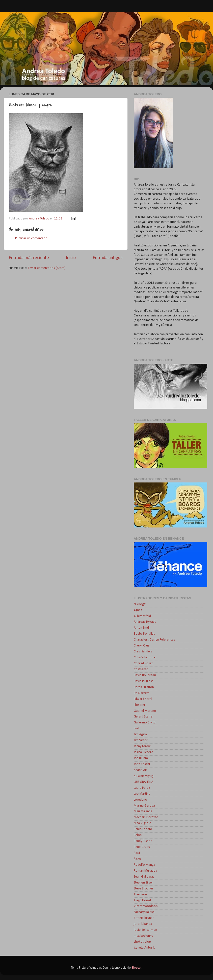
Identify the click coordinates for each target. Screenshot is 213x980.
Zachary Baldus (144, 912)
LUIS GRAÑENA (144, 782)
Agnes (138, 610)
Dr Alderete (142, 693)
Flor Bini (139, 705)
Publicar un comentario (31, 238)
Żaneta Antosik (144, 948)
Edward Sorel (143, 699)
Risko (137, 859)
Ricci (137, 853)
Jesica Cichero (144, 752)
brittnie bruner (144, 918)
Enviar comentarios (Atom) (47, 268)
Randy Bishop (143, 841)
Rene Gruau (142, 847)
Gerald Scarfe (143, 717)
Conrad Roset (143, 663)
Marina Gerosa (144, 806)
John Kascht (142, 764)
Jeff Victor (141, 740)
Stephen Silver (143, 883)
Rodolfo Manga (144, 865)
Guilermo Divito (145, 723)
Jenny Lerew (142, 746)
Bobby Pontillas (144, 634)
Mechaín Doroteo (146, 817)
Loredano (140, 800)
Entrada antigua (108, 258)
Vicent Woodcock (146, 906)
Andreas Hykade (145, 622)
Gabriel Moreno (145, 711)
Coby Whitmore (145, 657)
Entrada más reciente (29, 258)
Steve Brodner (144, 889)
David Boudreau (145, 675)
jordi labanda (143, 924)
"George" (140, 604)
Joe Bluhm (141, 758)
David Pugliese (144, 681)
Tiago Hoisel (142, 900)
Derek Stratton (144, 687)
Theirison (140, 895)
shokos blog (142, 942)
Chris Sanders (143, 652)
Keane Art (141, 770)
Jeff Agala (140, 734)
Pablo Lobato (143, 829)
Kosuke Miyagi (144, 776)
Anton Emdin (143, 628)
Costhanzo (141, 669)
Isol (136, 729)
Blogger (137, 968)
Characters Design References (154, 640)
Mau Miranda (143, 811)
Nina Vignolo (143, 823)
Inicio (71, 258)
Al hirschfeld (142, 616)
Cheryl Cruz (141, 646)
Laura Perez (142, 788)
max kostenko (144, 936)
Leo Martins (142, 794)
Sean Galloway (144, 877)
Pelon (138, 835)
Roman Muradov (145, 871)
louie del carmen (145, 930)
